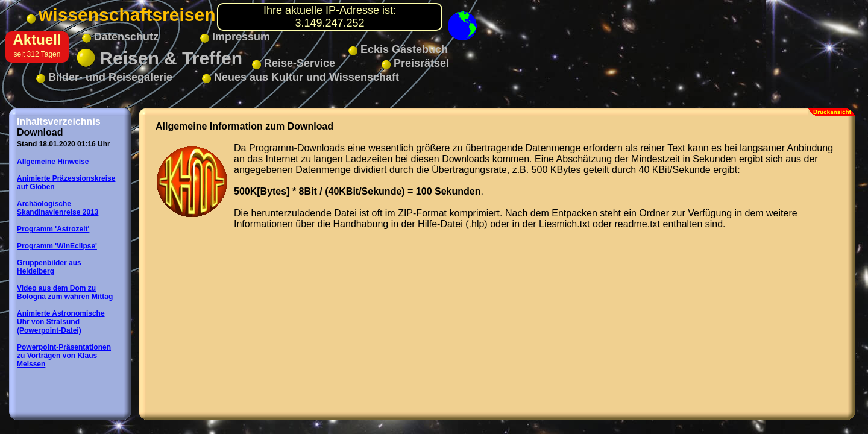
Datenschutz (120, 37)
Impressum (235, 37)
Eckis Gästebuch (398, 49)
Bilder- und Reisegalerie (104, 77)
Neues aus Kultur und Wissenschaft (300, 77)
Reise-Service (294, 63)
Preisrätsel (415, 63)
